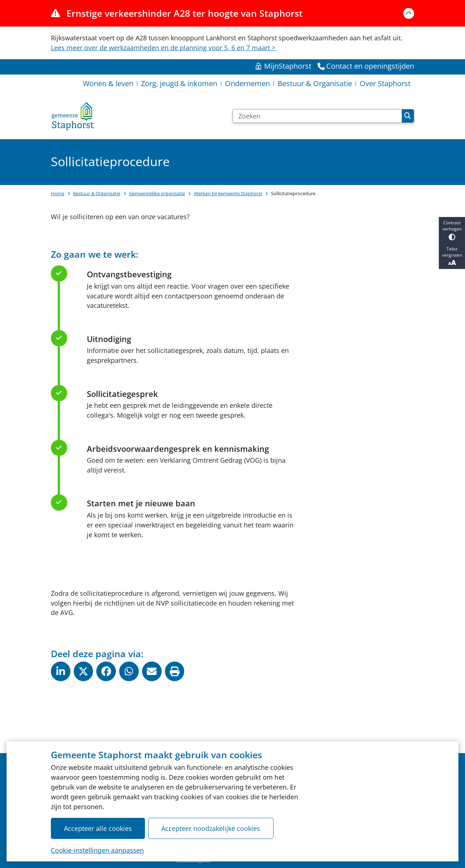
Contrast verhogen (452, 230)
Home (58, 193)
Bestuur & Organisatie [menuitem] (315, 83)
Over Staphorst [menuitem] (385, 83)
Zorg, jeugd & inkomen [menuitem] (179, 83)
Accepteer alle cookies (98, 828)
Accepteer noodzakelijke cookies (211, 828)
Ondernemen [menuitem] (247, 83)
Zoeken (408, 116)
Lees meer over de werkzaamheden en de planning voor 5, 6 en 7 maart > (164, 48)
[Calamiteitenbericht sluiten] (409, 13)
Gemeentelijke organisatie (157, 193)
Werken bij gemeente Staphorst (228, 193)
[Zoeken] (317, 116)
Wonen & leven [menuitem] (108, 83)
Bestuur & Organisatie (97, 193)
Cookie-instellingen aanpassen (97, 850)
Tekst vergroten (452, 256)
